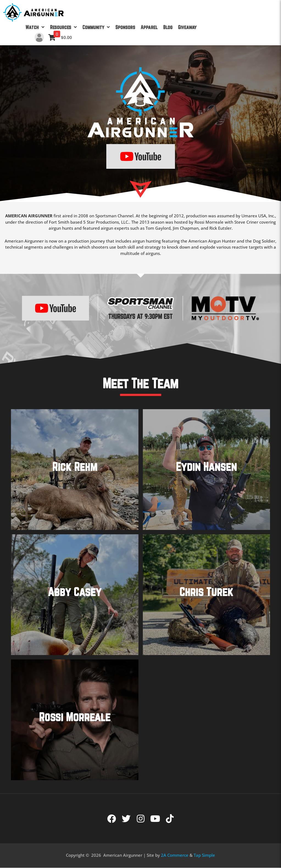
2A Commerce (175, 855)
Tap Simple (204, 855)
